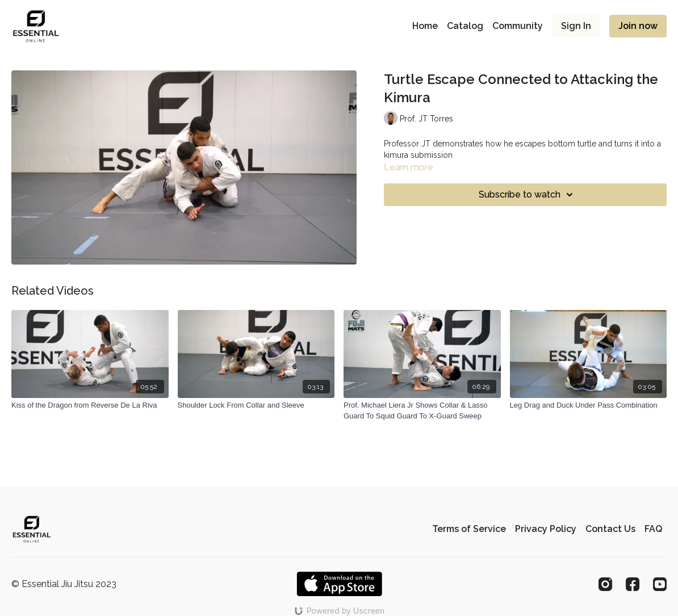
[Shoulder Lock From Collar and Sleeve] (256, 405)
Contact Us (610, 529)
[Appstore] (339, 584)
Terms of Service (469, 529)
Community (518, 26)
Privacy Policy (546, 529)
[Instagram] (605, 584)
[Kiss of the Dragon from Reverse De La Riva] (90, 405)
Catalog (465, 26)
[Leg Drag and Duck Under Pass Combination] (589, 405)
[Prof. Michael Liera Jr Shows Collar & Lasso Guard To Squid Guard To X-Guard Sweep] (422, 411)
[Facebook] (633, 584)
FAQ (653, 529)
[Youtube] (660, 584)
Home (425, 26)
